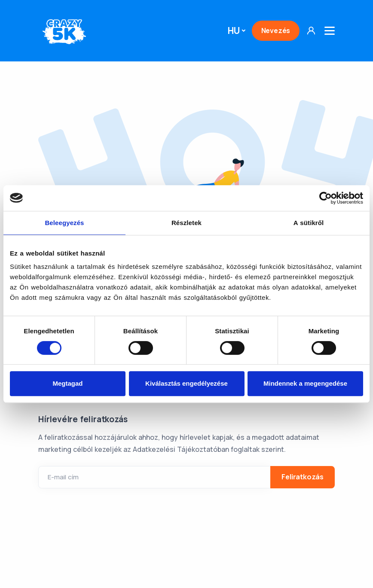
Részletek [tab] (186, 223)
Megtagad (67, 383)
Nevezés (276, 30)
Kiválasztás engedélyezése (186, 383)
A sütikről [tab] (309, 223)
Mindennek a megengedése (305, 383)
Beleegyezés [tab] (64, 223)
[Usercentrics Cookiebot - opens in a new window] (326, 198)
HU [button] (234, 30)
